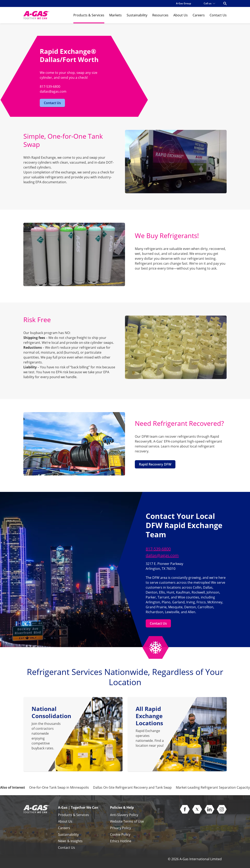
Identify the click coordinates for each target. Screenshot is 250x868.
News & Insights (70, 841)
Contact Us (218, 15)
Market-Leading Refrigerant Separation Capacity (213, 787)
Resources (160, 15)
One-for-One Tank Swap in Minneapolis (59, 787)
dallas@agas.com (162, 555)
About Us (181, 15)
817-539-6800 (158, 549)
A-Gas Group (184, 3)
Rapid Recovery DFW (155, 464)
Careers (199, 15)
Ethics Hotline (121, 841)
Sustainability (137, 15)
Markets (115, 15)
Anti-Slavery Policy (124, 815)
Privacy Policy (120, 828)
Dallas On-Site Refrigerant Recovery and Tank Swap (132, 787)
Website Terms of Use (127, 821)
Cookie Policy (120, 834)
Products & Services (89, 15)
